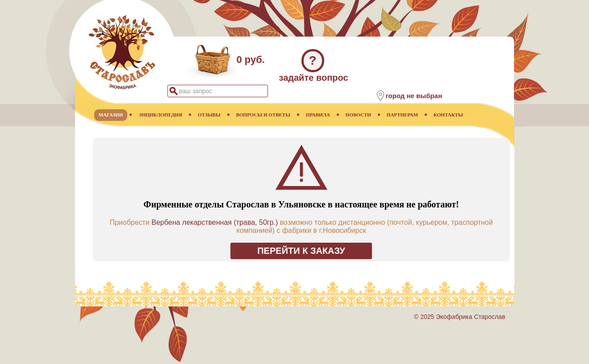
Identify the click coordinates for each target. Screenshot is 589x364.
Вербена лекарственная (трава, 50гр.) (215, 222)
